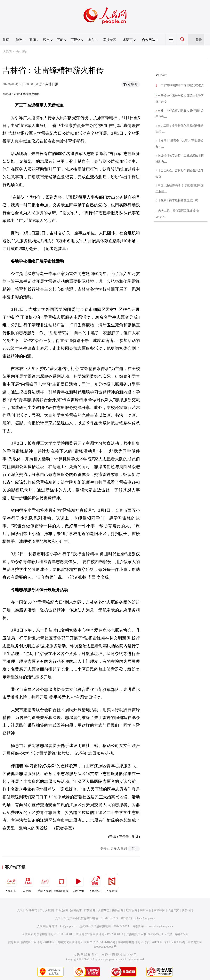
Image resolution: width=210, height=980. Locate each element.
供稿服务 (118, 910)
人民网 (7, 52)
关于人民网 (47, 910)
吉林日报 (52, 84)
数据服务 (132, 910)
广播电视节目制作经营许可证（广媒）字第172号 (157, 934)
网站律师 (159, 910)
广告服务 (90, 910)
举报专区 (110, 40)
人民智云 (95, 883)
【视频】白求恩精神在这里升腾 (178, 200)
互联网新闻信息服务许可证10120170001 (47, 934)
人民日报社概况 (27, 910)
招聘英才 (76, 910)
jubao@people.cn (145, 918)
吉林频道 (22, 52)
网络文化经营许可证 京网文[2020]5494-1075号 (87, 942)
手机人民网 (45, 883)
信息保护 (173, 910)
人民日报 (11, 883)
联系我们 (187, 910)
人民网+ (28, 883)
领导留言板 (61, 883)
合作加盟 (104, 910)
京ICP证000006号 (175, 942)
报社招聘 (62, 910)
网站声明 (146, 910)
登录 (199, 40)
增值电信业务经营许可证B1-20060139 (99, 934)
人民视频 (78, 883)
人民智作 (112, 883)
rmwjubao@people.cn (160, 926)
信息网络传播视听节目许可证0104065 (32, 942)
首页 (6, 40)
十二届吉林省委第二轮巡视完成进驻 (181, 85)
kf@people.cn (68, 926)
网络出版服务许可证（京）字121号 (140, 942)
